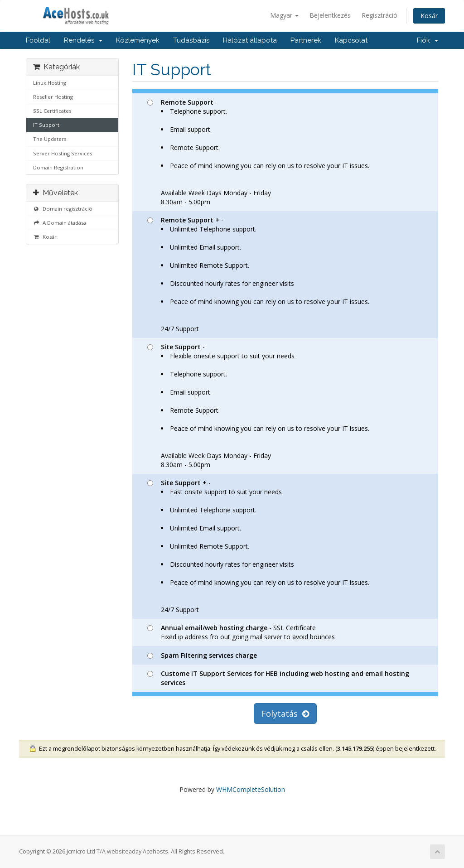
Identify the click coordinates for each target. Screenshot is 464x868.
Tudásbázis (191, 40)
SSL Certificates (52, 111)
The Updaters (50, 139)
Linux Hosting (50, 83)
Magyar (284, 15)
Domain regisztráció (63, 209)
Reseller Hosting (53, 97)
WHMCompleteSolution (251, 789)
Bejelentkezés (330, 15)
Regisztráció (379, 15)
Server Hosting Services (63, 153)
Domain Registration (58, 167)
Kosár (429, 16)
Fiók (428, 40)
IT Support (46, 125)
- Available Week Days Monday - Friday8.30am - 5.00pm (258, 152)
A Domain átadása (60, 223)
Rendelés (83, 40)
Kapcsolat (351, 40)
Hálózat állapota (250, 40)
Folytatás (285, 714)
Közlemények (138, 40)
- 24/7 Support (258, 274)
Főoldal (38, 40)
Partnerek (306, 40)
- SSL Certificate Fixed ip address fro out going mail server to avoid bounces (241, 632)
